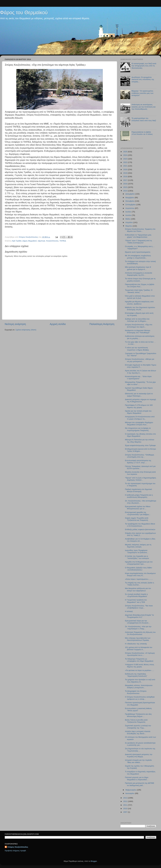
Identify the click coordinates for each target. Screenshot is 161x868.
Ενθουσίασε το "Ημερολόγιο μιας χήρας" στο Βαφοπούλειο (138, 236)
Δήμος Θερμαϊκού (30, 241)
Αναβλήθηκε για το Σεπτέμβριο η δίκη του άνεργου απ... (140, 540)
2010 (126, 809)
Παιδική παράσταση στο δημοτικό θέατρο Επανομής (139, 490)
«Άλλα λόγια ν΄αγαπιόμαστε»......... (139, 579)
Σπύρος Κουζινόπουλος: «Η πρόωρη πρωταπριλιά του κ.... (140, 654)
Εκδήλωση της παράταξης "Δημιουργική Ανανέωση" (136, 675)
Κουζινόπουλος (52, 241)
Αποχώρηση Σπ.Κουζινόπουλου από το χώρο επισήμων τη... (140, 418)
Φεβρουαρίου (131, 790)
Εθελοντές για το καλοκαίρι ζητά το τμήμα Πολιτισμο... (139, 395)
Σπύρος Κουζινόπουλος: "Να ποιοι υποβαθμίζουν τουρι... (139, 607)
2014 (126, 191)
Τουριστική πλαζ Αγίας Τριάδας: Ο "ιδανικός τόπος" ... (139, 291)
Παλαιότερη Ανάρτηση (102, 324)
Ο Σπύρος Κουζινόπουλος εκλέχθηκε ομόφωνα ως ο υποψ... (140, 698)
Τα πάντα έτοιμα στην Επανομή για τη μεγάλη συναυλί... (140, 280)
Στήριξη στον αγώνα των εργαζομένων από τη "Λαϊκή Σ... (140, 534)
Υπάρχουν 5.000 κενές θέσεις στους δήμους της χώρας (140, 666)
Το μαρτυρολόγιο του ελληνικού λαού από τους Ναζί (144, 119)
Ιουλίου (129, 212)
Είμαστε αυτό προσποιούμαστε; (138, 252)
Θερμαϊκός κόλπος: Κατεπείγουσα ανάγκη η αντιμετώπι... (139, 686)
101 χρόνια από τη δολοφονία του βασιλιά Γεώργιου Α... (139, 648)
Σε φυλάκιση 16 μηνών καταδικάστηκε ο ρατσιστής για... (140, 744)
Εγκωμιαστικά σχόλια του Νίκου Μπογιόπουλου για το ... (138, 508)
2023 (126, 159)
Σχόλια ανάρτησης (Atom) (26, 330)
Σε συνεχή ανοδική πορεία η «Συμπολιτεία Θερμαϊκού (136, 595)
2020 (126, 169)
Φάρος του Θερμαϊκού (24, 13)
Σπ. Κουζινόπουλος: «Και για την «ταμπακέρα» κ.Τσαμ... (138, 628)
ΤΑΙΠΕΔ (63, 241)
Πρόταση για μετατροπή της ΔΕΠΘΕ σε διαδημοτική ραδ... (140, 784)
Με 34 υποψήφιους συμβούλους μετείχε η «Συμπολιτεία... (138, 257)
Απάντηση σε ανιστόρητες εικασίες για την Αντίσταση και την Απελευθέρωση (143, 107)
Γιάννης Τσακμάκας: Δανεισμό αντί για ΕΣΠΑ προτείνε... (140, 467)
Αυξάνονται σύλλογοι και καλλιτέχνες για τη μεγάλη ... (140, 337)
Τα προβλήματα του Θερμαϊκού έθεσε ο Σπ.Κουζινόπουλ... (140, 525)
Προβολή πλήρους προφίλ (15, 851)
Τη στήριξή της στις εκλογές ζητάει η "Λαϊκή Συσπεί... (139, 584)
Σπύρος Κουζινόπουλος (18, 847)
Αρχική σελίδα (58, 324)
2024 (126, 155)
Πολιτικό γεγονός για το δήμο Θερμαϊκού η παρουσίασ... (137, 778)
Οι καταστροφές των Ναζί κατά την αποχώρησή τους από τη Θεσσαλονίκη (144, 66)
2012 (126, 801)
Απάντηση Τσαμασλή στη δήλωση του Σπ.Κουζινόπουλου (140, 633)
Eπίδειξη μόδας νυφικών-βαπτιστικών (140, 529)
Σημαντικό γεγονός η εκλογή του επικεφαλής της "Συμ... (138, 727)
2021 (126, 166)
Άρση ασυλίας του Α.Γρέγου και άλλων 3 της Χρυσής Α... (141, 372)
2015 (126, 187)
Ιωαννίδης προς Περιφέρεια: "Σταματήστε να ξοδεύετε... (137, 551)
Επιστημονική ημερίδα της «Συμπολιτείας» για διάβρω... (138, 513)
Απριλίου (129, 222)
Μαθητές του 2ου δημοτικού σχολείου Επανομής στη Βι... (140, 308)
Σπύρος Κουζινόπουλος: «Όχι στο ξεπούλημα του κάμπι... (139, 326)
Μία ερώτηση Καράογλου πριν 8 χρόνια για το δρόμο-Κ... (138, 268)
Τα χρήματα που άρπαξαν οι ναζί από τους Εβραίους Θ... (140, 681)
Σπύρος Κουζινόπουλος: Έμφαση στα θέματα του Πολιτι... (140, 230)
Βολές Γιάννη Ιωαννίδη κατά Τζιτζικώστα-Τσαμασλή (136, 721)
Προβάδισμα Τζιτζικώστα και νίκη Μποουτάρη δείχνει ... (138, 715)
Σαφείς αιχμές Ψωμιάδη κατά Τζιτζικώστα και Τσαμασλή (137, 519)
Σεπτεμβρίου (131, 205)
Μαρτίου (129, 226)
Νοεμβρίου (130, 198)
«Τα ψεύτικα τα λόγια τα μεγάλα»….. (140, 670)
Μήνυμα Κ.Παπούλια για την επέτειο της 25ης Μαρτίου (140, 441)
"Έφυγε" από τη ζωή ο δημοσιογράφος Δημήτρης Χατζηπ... (141, 479)
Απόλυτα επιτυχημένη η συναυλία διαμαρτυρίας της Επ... (139, 274)
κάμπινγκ (41, 241)
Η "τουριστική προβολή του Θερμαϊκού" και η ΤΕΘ (136, 601)
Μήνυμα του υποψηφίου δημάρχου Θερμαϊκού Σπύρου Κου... (139, 424)
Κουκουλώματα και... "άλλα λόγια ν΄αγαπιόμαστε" (138, 378)
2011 (126, 805)
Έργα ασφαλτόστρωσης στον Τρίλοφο (140, 445)
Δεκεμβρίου (130, 194)
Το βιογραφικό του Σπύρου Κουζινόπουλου (136, 692)
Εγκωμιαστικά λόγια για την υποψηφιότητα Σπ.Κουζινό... (137, 622)
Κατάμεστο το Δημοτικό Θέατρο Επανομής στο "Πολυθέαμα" (138, 331)
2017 (126, 180)
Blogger (94, 861)
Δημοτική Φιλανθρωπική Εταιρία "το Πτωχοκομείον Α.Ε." (139, 616)
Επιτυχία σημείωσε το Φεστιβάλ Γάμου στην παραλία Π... (141, 366)
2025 (126, 152)
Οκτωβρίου (130, 201)
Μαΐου (128, 219)
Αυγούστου (130, 208)
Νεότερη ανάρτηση (15, 324)
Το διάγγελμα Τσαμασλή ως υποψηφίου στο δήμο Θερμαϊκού (139, 660)
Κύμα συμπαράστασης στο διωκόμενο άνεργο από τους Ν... (140, 574)
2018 (126, 177)
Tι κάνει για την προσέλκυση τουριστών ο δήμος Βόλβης (137, 349)
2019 (126, 173)
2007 (126, 812)
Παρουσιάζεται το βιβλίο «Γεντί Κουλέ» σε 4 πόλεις (142, 133)
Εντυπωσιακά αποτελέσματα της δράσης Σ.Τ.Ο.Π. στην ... (138, 462)
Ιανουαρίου (130, 793)
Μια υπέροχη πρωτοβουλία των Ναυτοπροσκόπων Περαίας (138, 639)
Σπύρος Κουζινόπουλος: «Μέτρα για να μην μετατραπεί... (140, 360)
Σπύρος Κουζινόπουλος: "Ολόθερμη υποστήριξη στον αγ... (139, 456)
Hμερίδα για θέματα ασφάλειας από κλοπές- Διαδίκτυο (139, 303)
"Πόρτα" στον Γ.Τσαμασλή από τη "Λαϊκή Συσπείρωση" (138, 242)
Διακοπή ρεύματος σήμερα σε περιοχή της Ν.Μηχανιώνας (141, 401)
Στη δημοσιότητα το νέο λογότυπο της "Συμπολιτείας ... (140, 750)
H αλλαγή (129, 611)
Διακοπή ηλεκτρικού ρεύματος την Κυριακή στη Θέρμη (139, 755)
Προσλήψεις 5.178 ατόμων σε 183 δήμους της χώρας (139, 406)
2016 (126, 184)
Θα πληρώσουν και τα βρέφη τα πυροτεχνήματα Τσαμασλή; (138, 429)
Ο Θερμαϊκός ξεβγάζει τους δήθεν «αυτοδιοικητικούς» (139, 569)
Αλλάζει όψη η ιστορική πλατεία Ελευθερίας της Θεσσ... (138, 732)
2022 (126, 162)
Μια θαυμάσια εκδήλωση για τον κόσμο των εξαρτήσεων (138, 589)
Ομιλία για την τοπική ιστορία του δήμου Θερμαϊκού (138, 412)
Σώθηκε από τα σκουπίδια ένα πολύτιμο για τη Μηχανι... (137, 320)
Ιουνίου (129, 215)
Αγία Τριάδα (17, 241)
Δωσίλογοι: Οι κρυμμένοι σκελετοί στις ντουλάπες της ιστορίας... (143, 79)
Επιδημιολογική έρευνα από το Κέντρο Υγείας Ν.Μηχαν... (141, 450)
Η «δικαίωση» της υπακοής (136, 644)
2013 (126, 798)
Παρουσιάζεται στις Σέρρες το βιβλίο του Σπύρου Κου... (140, 285)
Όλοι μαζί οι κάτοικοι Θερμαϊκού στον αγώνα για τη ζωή (140, 297)
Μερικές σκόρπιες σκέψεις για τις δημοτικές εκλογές (138, 546)
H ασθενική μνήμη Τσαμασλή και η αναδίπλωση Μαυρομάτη (139, 496)
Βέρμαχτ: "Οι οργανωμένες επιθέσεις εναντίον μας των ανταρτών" (142, 93)
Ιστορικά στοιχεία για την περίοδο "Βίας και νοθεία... (138, 761)
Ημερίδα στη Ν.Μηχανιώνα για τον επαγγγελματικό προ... (139, 563)
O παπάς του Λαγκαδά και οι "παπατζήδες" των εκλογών (137, 557)
